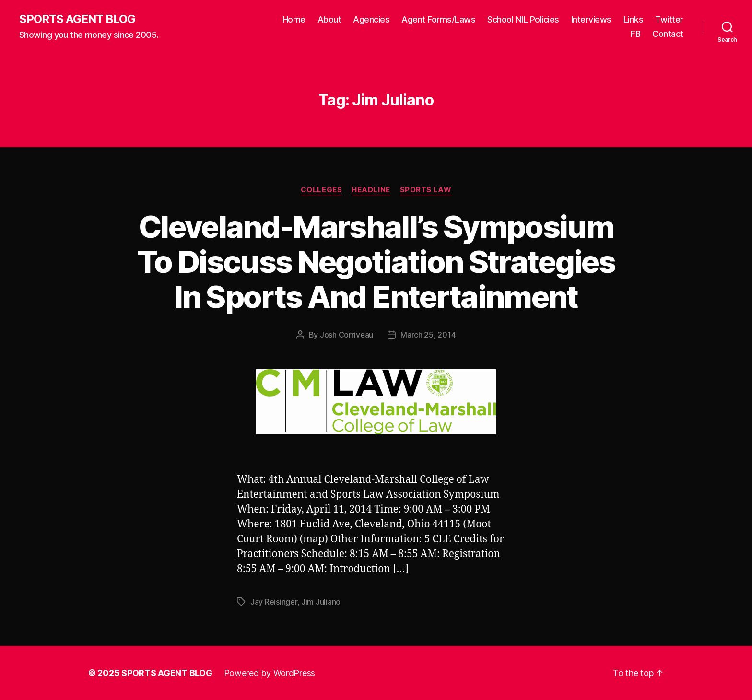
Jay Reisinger (274, 602)
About (329, 19)
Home (294, 19)
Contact (668, 34)
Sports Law (426, 190)
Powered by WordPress (270, 673)
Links (634, 19)
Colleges (321, 190)
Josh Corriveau (347, 335)
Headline (371, 190)
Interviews (591, 19)
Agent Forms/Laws (438, 19)
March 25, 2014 (428, 335)
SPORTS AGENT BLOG (77, 19)
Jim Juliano (321, 602)
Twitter (669, 19)
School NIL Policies (523, 19)
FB (635, 34)
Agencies (371, 19)
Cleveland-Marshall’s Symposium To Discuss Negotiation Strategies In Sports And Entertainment (376, 262)
